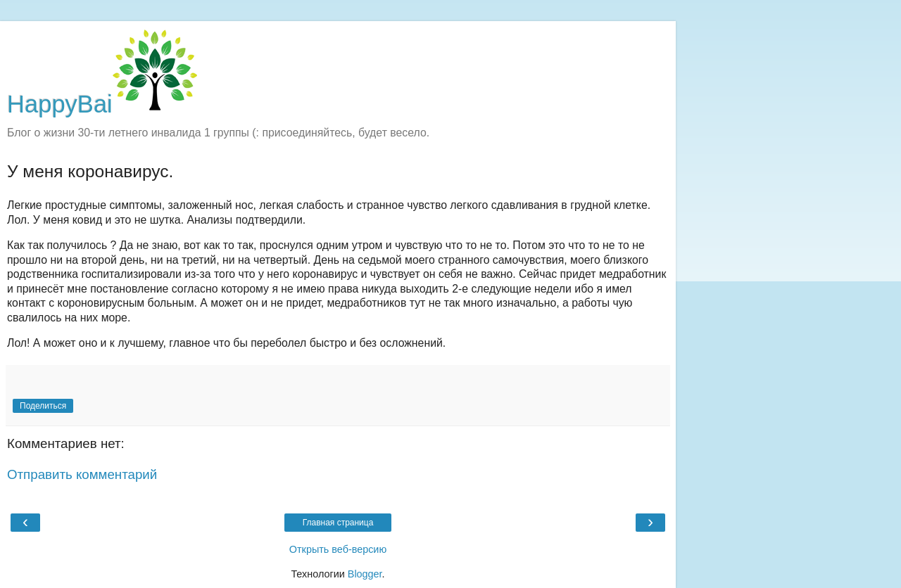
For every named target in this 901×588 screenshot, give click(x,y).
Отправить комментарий (82, 474)
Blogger (365, 574)
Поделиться (43, 406)
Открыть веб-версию (338, 549)
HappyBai (102, 104)
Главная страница (338, 523)
